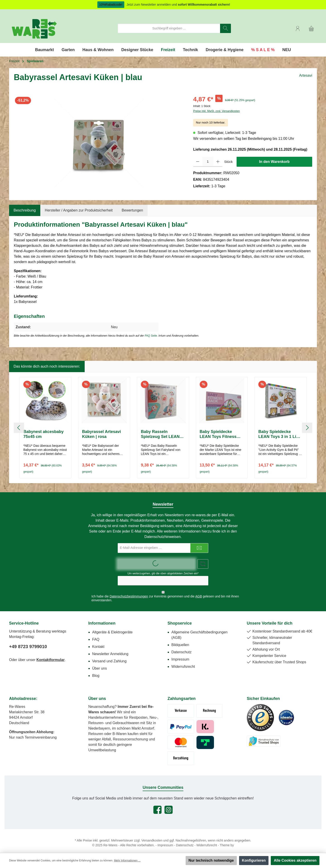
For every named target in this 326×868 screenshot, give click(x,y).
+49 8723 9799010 (28, 643)
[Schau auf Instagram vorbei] (169, 806)
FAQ (96, 636)
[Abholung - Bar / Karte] (181, 754)
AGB (199, 592)
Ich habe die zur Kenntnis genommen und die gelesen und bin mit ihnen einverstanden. (165, 594)
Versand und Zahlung (109, 657)
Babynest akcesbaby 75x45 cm (43, 434)
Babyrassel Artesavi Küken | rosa (102, 434)
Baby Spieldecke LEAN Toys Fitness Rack (218, 434)
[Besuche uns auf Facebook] (157, 806)
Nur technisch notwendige (211, 860)
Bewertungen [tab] (132, 210)
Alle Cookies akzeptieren (295, 860)
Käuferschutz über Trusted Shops (279, 658)
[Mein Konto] (298, 28)
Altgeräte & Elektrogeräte (112, 628)
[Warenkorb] (311, 28)
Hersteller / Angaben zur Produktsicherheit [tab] (79, 210)
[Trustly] (205, 739)
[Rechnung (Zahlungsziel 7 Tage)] (210, 707)
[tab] (25, 210)
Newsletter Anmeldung (110, 650)
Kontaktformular (50, 656)
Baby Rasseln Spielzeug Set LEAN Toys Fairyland (160, 434)
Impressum (180, 655)
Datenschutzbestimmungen (129, 592)
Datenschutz (181, 648)
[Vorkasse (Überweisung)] (181, 707)
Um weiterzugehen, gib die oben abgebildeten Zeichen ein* (163, 573)
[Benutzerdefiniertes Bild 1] (260, 714)
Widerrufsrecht (183, 663)
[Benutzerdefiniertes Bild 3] (264, 737)
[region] (99, 143)
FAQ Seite (151, 336)
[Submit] (199, 548)
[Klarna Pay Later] (205, 723)
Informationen (102, 619)
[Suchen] (225, 28)
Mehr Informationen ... (127, 861)
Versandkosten (152, 837)
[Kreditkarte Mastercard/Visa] (181, 739)
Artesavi (306, 75)
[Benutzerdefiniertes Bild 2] (286, 714)
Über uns (99, 665)
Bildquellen (180, 641)
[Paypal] (181, 723)
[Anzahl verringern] (198, 162)
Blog (96, 672)
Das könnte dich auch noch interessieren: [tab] (47, 366)
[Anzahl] (208, 162)
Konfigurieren (254, 860)
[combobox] (169, 28)
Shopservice (180, 619)
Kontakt (98, 643)
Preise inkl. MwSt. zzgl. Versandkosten (216, 111)
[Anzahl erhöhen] (218, 162)
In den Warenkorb (274, 162)
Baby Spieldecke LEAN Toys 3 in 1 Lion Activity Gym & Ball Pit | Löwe (280, 434)
